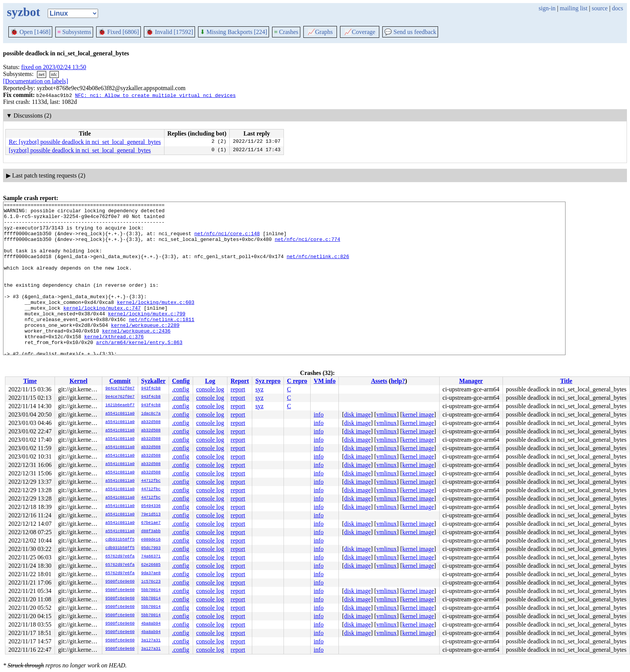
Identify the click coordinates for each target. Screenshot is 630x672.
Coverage (360, 32)
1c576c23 (151, 582)
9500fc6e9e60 (120, 582)
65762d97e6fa (120, 557)
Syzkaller (153, 381)
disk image (358, 414)
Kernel (78, 381)
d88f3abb (151, 531)
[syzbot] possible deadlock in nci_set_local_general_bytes (80, 150)
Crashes (286, 32)
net (42, 74)
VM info (325, 381)
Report (240, 381)
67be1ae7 (151, 523)
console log (210, 389)
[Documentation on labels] (36, 81)
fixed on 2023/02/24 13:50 (54, 67)
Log (210, 381)
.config (181, 389)
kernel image (418, 414)
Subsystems (74, 32)
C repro (297, 381)
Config (181, 381)
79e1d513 (151, 515)
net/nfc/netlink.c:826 (318, 268)
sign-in (547, 8)
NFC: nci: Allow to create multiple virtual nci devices (155, 95)
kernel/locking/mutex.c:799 (147, 336)
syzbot (23, 12)
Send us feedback (410, 32)
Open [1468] (30, 32)
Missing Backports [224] (234, 32)
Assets (379, 381)
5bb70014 (151, 590)
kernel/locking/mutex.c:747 (102, 330)
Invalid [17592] (169, 32)
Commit (120, 381)
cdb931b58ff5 (120, 540)
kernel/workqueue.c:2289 (145, 350)
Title (566, 381)
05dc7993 (151, 548)
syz (259, 389)
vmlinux (386, 414)
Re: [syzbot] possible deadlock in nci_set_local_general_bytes (85, 142)
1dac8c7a (151, 414)
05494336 (151, 506)
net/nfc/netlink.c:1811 (162, 343)
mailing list (574, 8)
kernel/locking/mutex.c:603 (155, 323)
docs (618, 8)
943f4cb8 (151, 389)
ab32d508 (151, 422)
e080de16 (151, 540)
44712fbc (151, 481)
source (600, 8)
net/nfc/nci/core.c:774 (308, 247)
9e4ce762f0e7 (120, 389)
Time (30, 381)
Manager (471, 381)
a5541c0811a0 (120, 414)
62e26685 (151, 565)
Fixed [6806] (118, 32)
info (319, 414)
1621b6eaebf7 (120, 405)
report (238, 389)
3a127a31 (151, 641)
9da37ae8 (151, 573)
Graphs (320, 32)
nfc (54, 74)
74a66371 (151, 557)
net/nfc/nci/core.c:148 (227, 240)
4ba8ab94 (151, 624)
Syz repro (268, 381)
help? (398, 381)
